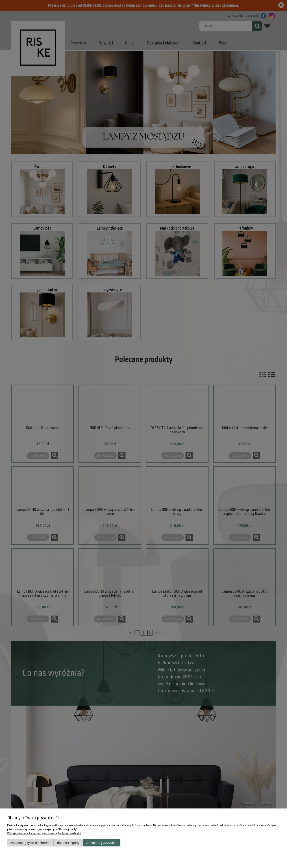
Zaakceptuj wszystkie (102, 843)
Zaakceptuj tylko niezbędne (30, 843)
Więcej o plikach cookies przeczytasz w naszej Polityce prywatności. (44, 833)
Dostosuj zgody (68, 843)
